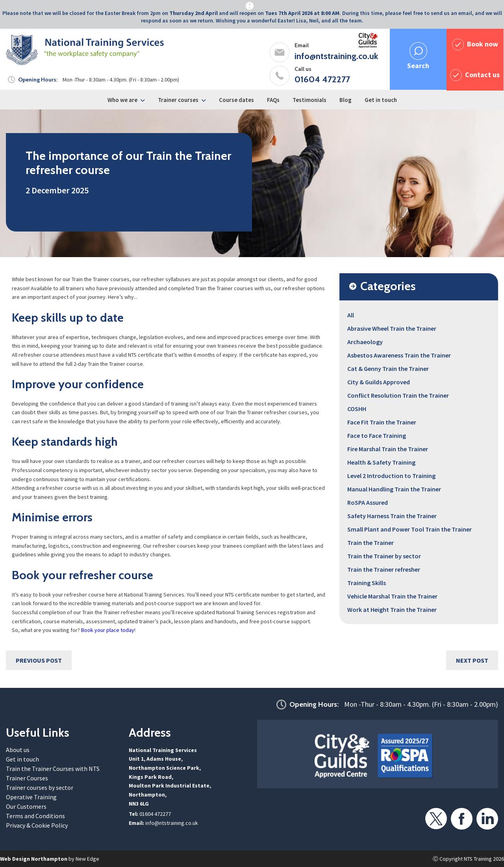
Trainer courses (178, 100)
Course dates (236, 100)
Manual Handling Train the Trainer (394, 489)
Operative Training (31, 797)
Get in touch (381, 100)
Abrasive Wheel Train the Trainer (392, 328)
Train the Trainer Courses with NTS (53, 769)
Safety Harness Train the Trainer (392, 516)
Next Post (472, 660)
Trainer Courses (27, 778)
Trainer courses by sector (40, 787)
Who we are (122, 100)
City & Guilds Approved (379, 382)
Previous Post (39, 660)
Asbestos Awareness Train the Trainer (399, 355)
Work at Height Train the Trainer (392, 609)
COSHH (357, 409)
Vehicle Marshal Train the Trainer (392, 596)
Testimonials (309, 100)
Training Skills (367, 583)
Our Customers (26, 806)
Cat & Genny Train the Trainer (388, 369)
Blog (346, 100)
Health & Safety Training (381, 462)
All (351, 315)
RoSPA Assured (368, 502)
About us (18, 750)
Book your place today (108, 630)
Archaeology (365, 342)
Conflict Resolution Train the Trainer (398, 395)
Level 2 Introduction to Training (391, 476)
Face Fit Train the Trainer (382, 422)
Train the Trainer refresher (384, 569)
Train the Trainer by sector (384, 556)
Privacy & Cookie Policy (37, 825)
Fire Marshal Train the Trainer (388, 449)
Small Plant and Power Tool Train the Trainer (409, 529)
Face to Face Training (377, 435)
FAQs (273, 100)
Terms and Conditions (35, 816)
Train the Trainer (371, 543)
